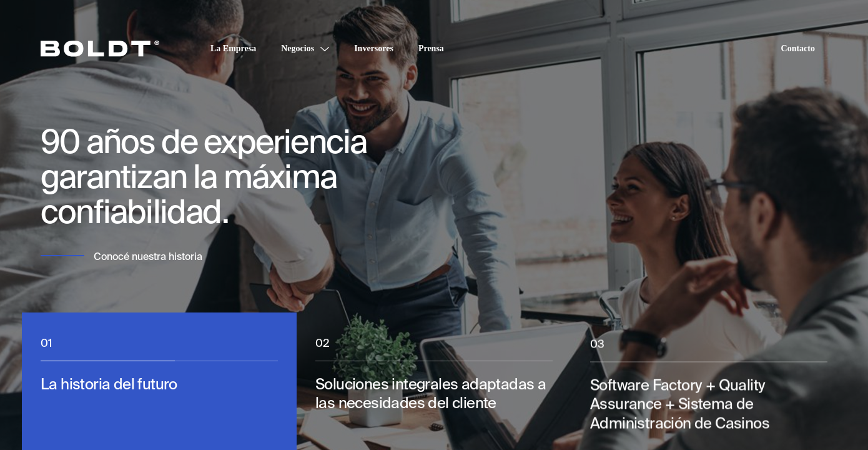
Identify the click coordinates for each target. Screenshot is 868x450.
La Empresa (233, 48)
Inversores (374, 48)
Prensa (431, 48)
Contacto (798, 48)
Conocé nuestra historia (148, 257)
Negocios (298, 48)
